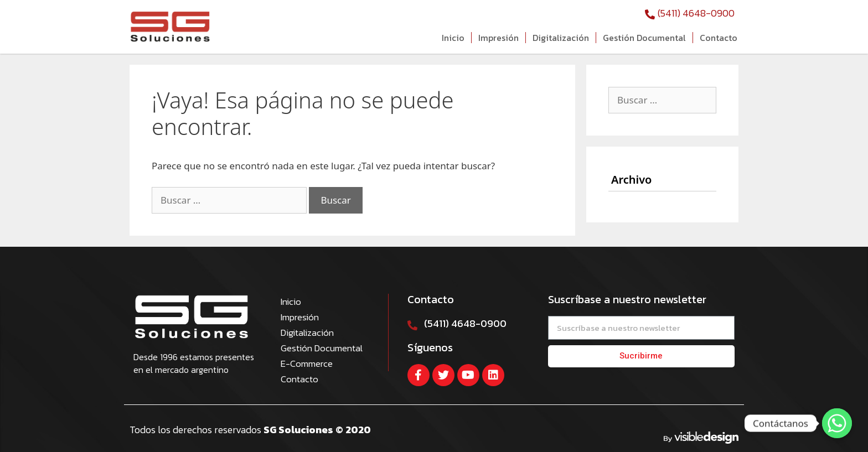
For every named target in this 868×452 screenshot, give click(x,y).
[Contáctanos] (837, 423)
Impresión (498, 38)
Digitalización (561, 38)
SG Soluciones (299, 430)
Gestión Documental (644, 38)
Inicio (453, 38)
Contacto (719, 38)
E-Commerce (307, 363)
